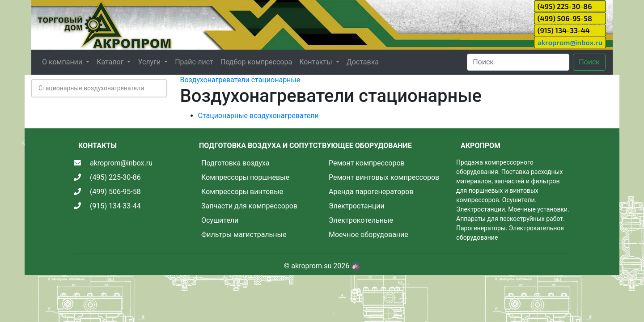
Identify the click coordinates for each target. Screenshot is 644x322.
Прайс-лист (194, 62)
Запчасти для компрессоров (249, 206)
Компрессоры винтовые (242, 192)
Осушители (220, 220)
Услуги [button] (150, 62)
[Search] (518, 62)
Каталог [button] (111, 62)
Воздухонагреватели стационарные (240, 80)
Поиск (589, 62)
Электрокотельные (361, 220)
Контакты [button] (316, 62)
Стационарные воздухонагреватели (91, 88)
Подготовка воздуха (235, 163)
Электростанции (357, 206)
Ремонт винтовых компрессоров (384, 177)
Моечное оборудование (369, 235)
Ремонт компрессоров (367, 163)
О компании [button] (63, 62)
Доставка (363, 62)
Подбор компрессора (256, 62)
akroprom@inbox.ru (570, 42)
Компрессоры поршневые (245, 177)
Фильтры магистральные (244, 235)
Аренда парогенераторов (371, 192)
